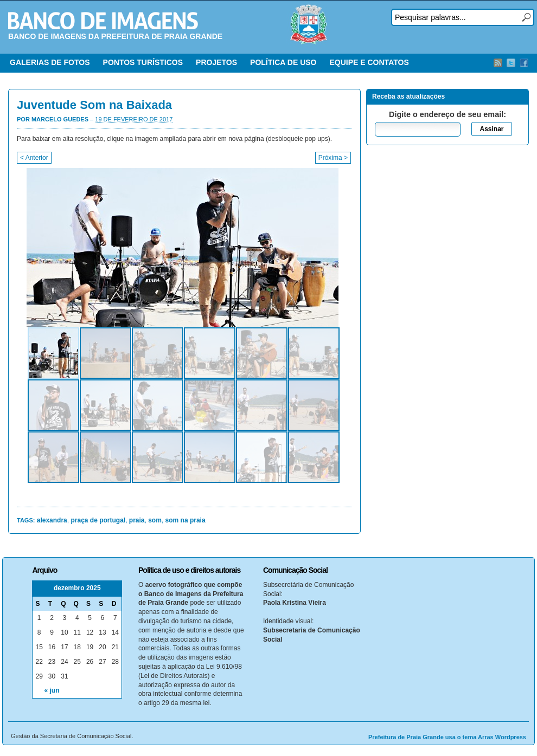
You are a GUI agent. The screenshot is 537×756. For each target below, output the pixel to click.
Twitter (511, 63)
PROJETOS (216, 62)
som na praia (186, 520)
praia (137, 520)
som (155, 520)
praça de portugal (98, 520)
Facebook (524, 63)
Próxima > (333, 158)
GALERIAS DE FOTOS (50, 62)
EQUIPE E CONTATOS (369, 62)
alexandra (52, 520)
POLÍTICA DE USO (283, 62)
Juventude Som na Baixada (94, 105)
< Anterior (34, 158)
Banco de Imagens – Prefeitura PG (103, 21)
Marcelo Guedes (60, 119)
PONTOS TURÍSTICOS (143, 62)
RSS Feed (498, 63)
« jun (52, 690)
